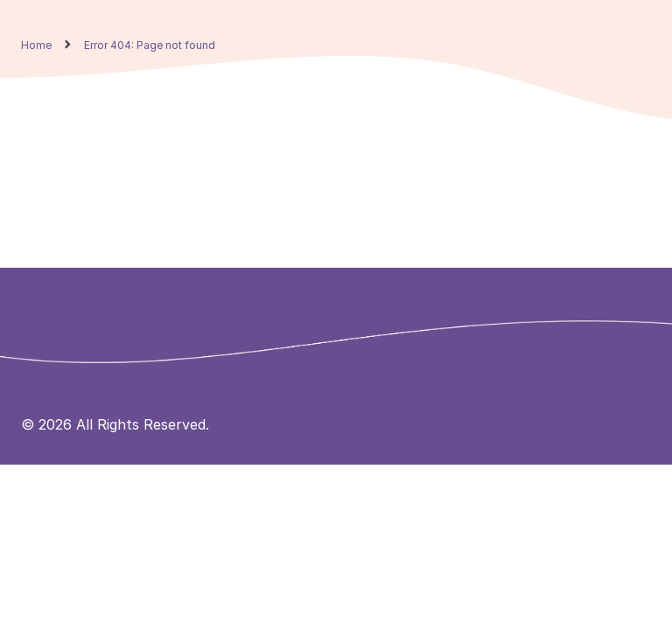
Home (36, 45)
